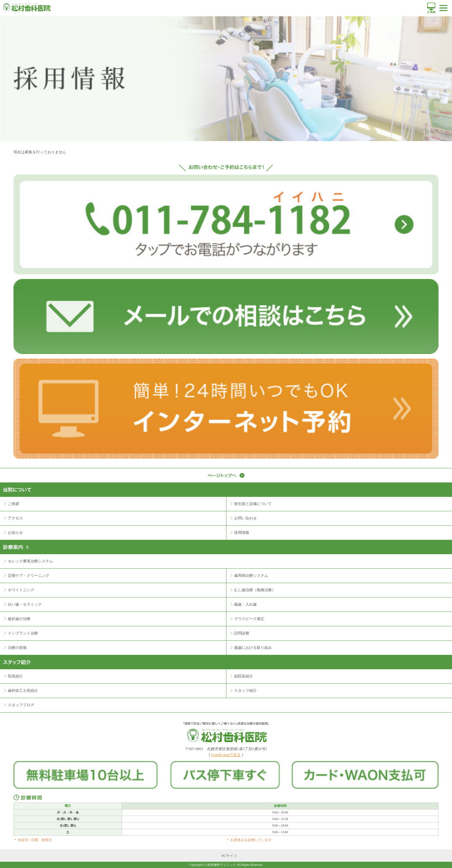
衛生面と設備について (253, 504)
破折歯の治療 (19, 619)
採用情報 (242, 533)
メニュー (443, 8)
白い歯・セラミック (25, 604)
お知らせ (15, 533)
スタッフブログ (21, 705)
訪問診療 (242, 633)
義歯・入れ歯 (245, 604)
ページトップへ (226, 475)
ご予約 (431, 8)
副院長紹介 (244, 676)
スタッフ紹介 (245, 691)
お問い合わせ (245, 518)
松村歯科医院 (27, 7)
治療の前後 (17, 648)
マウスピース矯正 (249, 619)
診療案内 (226, 543)
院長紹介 (15, 676)
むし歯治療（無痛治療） (255, 590)
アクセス (15, 518)
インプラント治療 (23, 633)
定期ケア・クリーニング (29, 576)
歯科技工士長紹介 (23, 691)
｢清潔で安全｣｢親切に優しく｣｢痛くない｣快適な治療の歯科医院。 (226, 732)
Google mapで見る (226, 755)
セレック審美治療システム (30, 561)
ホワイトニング (21, 590)
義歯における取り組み (253, 648)
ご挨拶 (13, 504)
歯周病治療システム (251, 576)
